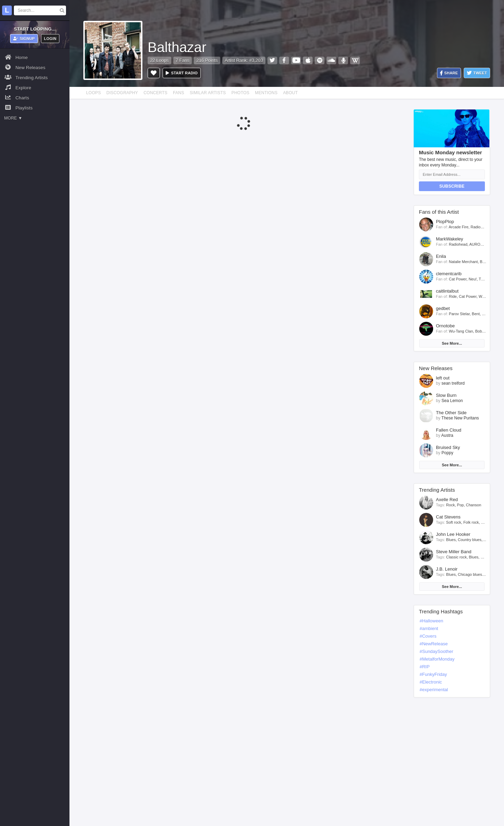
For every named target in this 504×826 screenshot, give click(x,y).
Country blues (470, 540)
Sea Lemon (452, 401)
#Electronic (431, 682)
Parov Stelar (459, 314)
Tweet (477, 73)
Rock (450, 505)
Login (50, 39)
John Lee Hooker (453, 534)
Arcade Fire (459, 227)
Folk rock (471, 522)
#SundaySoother (436, 651)
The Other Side (451, 413)
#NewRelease (434, 644)
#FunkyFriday (433, 674)
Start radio (182, 73)
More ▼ (13, 118)
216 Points (207, 60)
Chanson (473, 505)
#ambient (429, 628)
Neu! (473, 279)
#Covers (428, 636)
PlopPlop (445, 222)
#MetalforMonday (437, 659)
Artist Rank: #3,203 (244, 60)
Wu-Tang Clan (461, 331)
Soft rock (453, 522)
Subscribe (452, 186)
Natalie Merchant (463, 262)
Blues (451, 540)
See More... (452, 343)
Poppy (447, 453)
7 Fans (183, 60)
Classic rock (456, 557)
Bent (476, 314)
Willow (484, 296)
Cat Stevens (448, 517)
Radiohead (480, 227)
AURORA (477, 244)
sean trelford (453, 383)
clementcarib (449, 274)
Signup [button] (24, 39)
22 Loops (159, 60)
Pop (461, 505)
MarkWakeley (449, 239)
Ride (453, 296)
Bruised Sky (448, 447)
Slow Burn (446, 395)
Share (449, 73)
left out (443, 378)
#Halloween (431, 621)
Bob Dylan (484, 331)
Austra (447, 435)
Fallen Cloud (449, 430)
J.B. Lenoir (447, 569)
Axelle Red (447, 500)
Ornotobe (445, 326)
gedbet (443, 308)
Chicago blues (470, 574)
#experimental (434, 690)
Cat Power (458, 279)
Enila (441, 256)
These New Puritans (460, 418)
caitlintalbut (447, 291)
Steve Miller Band (454, 552)
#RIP (425, 667)
